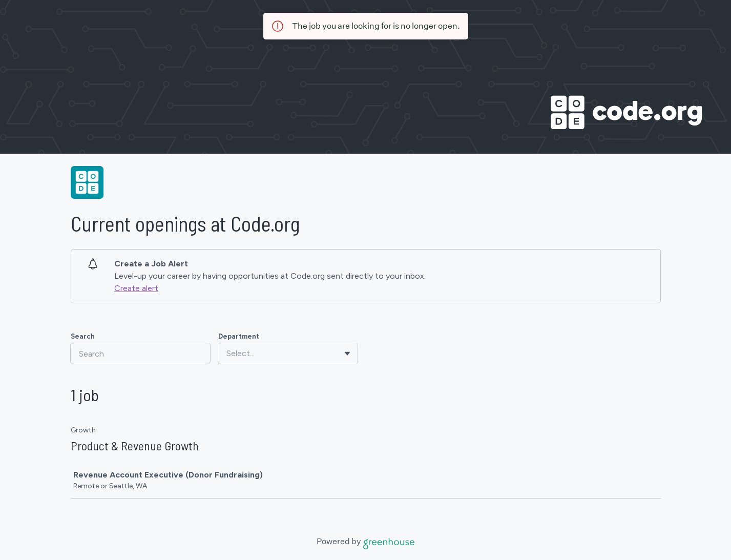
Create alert (136, 288)
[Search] (140, 354)
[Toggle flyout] (347, 354)
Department (239, 336)
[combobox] (227, 354)
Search (83, 336)
